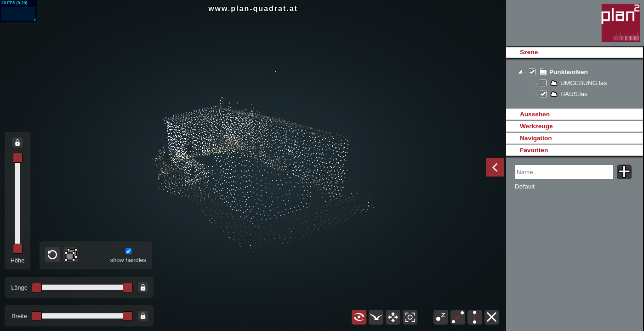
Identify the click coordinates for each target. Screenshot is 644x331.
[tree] (574, 83)
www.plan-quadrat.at (253, 9)
